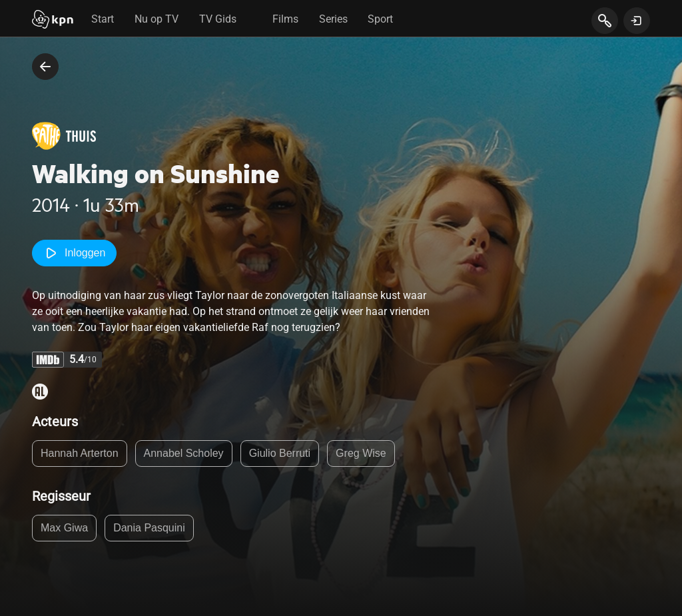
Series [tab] (333, 19)
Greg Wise (361, 453)
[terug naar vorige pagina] (45, 67)
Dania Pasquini (149, 528)
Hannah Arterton (80, 453)
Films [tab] (285, 19)
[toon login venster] (637, 21)
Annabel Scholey (184, 453)
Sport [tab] (380, 19)
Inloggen (74, 253)
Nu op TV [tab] (157, 19)
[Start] (53, 21)
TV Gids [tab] (218, 19)
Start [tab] (103, 19)
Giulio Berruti (280, 453)
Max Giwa (64, 528)
